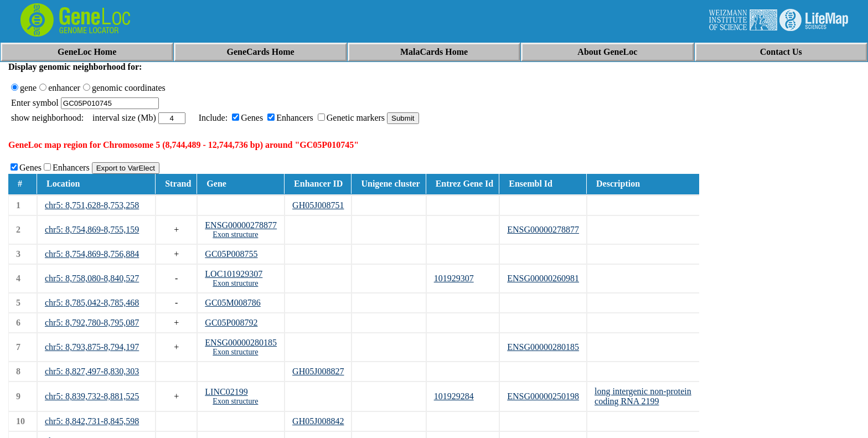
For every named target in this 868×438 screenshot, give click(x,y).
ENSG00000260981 (543, 278)
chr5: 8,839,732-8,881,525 (92, 396)
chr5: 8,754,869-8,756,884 (92, 254)
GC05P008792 (231, 323)
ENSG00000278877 (241, 225)
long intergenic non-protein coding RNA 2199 (643, 396)
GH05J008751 (318, 205)
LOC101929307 (234, 274)
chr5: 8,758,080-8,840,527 (92, 278)
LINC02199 (226, 392)
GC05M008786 (232, 303)
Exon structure (235, 235)
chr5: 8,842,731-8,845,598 (92, 421)
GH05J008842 (318, 421)
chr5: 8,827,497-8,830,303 (92, 371)
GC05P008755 (231, 254)
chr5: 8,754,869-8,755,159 (92, 230)
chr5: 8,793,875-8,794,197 (92, 347)
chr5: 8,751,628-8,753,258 (92, 205)
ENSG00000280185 (241, 342)
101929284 (454, 396)
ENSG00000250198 (543, 396)
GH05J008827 (318, 371)
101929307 (454, 278)
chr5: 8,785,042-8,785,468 (92, 303)
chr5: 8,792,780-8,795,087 (92, 323)
